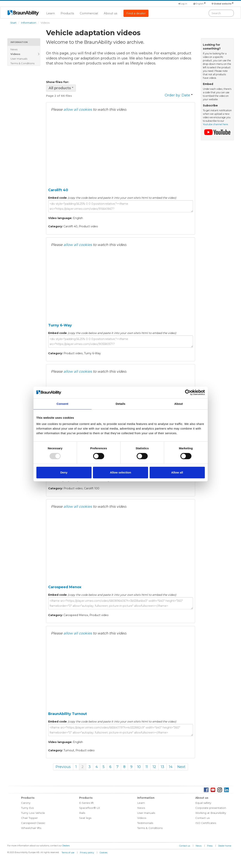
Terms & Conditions (22, 63)
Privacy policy (87, 853)
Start (13, 23)
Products (67, 13)
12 (154, 767)
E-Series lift (86, 803)
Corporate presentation (211, 808)
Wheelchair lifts (31, 828)
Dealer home (225, 846)
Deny (64, 472)
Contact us (202, 818)
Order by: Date (179, 95)
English (201, 4)
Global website (223, 4)
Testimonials (145, 823)
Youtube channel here (215, 124)
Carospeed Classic (33, 823)
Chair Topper (29, 818)
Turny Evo (27, 808)
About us (110, 13)
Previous (63, 767)
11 (147, 767)
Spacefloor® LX (90, 808)
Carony (26, 803)
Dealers (66, 846)
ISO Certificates (206, 823)
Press (210, 846)
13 (163, 767)
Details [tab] (121, 404)
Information (29, 23)
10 (139, 767)
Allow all (177, 472)
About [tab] (179, 404)
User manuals (19, 59)
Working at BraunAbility (211, 813)
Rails (82, 813)
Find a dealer (136, 13)
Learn (51, 13)
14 (171, 767)
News (14, 49)
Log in (183, 4)
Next (181, 767)
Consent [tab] (62, 404)
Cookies (104, 853)
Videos (15, 54)
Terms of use (68, 853)
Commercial (89, 13)
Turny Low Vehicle (33, 813)
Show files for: (57, 82)
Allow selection (120, 472)
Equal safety (203, 803)
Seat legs (85, 818)
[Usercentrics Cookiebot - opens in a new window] (188, 392)
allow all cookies (78, 110)
